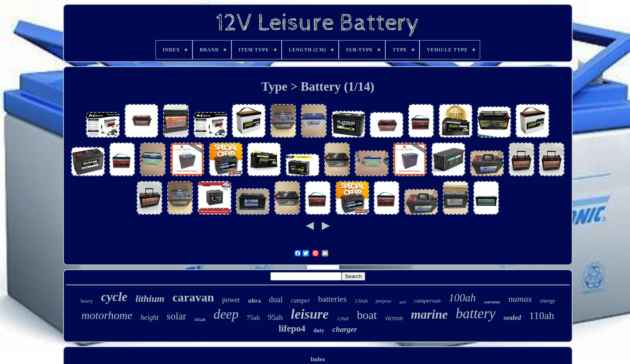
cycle (115, 297)
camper (301, 300)
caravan (193, 297)
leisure (310, 314)
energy (548, 301)
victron (394, 318)
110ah (542, 316)
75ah (253, 318)
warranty (492, 302)
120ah (343, 319)
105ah (200, 319)
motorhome (107, 315)
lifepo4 (292, 328)
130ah (361, 301)
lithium (150, 299)
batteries (332, 299)
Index (318, 359)
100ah (462, 298)
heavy (87, 301)
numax (520, 299)
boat (367, 315)
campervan (427, 301)
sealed (512, 318)
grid (403, 302)
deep (226, 314)
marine (429, 314)
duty (319, 330)
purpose (384, 301)
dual (276, 299)
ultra (255, 301)
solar (177, 316)
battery (476, 314)
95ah (275, 317)
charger (345, 329)
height (150, 317)
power (231, 300)
